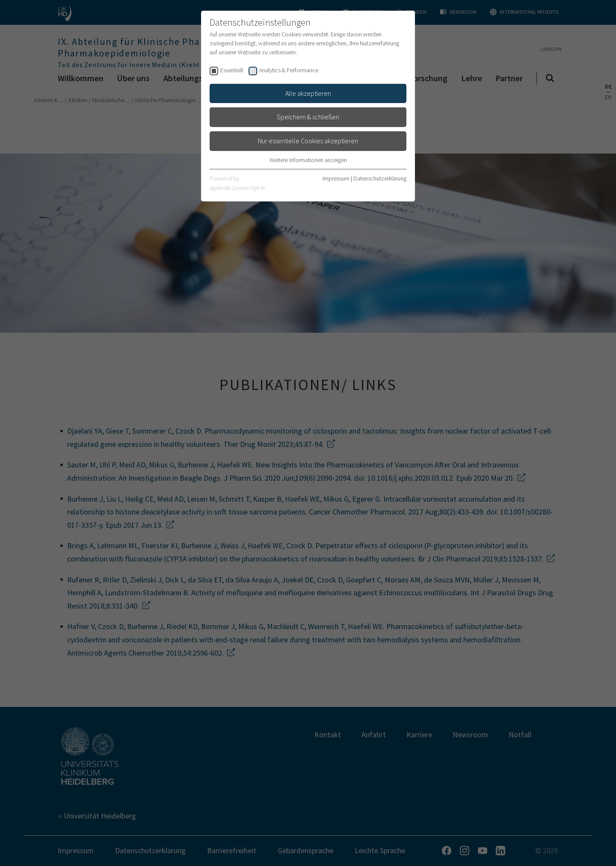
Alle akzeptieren (308, 93)
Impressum (336, 178)
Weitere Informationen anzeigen (308, 160)
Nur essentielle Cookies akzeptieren (308, 141)
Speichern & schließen (308, 117)
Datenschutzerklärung (380, 178)
